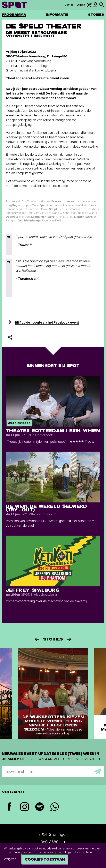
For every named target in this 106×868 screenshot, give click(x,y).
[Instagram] (24, 807)
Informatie (57, 15)
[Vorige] (37, 639)
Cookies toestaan (45, 859)
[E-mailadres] (53, 772)
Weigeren (10, 859)
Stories (96, 15)
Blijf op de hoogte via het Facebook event (47, 322)
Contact (70, 5)
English (81, 5)
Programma (14, 15)
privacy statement (24, 852)
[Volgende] (69, 639)
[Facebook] (9, 807)
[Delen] (10, 337)
